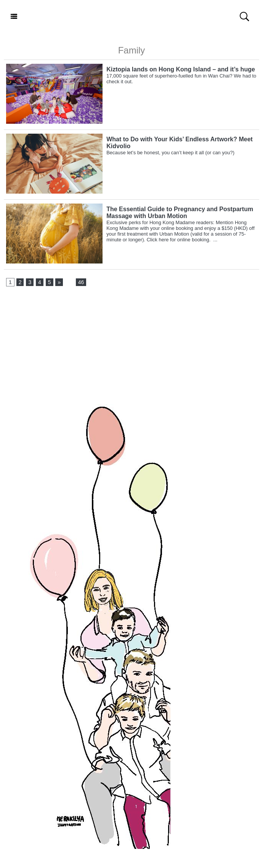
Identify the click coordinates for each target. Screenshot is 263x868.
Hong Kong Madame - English (131, 17)
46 (81, 282)
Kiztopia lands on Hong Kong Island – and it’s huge (181, 69)
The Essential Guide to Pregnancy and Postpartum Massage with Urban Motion (180, 213)
